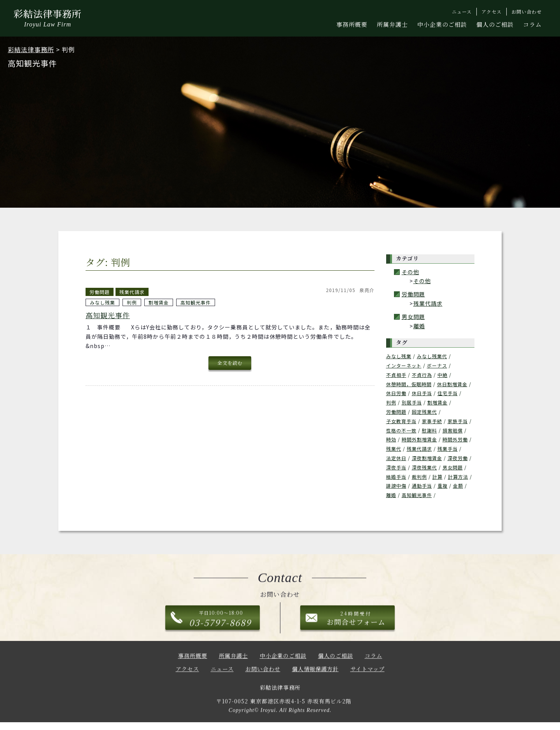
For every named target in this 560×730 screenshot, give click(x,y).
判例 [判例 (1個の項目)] (391, 402)
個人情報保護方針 (315, 673)
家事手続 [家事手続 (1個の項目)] (432, 421)
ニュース (222, 673)
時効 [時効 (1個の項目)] (391, 439)
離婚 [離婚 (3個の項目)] (391, 495)
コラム (532, 24)
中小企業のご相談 (442, 24)
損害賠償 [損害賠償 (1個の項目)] (453, 430)
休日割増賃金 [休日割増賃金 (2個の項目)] (452, 384)
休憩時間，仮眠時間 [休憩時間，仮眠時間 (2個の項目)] (409, 384)
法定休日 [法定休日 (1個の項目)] (396, 458)
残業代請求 (132, 292)
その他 (410, 272)
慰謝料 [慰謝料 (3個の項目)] (430, 430)
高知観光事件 (196, 302)
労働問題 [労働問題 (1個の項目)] (396, 412)
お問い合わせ (263, 673)
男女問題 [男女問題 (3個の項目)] (453, 467)
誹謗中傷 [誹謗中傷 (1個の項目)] (396, 486)
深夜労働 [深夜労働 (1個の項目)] (458, 458)
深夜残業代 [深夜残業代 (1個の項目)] (424, 467)
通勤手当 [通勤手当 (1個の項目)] (422, 486)
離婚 (419, 326)
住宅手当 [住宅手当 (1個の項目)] (448, 393)
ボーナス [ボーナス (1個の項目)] (437, 365)
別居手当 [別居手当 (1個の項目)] (412, 402)
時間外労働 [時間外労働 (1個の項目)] (455, 439)
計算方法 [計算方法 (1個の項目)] (458, 477)
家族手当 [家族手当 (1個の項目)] (458, 421)
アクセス (187, 673)
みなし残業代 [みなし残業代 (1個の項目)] (432, 356)
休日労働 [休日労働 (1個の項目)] (396, 393)
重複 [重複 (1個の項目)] (443, 486)
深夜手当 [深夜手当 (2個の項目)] (396, 467)
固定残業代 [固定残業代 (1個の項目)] (424, 412)
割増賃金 (159, 302)
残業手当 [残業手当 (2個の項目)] (448, 449)
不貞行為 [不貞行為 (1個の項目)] (422, 375)
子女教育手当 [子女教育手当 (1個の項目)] (401, 421)
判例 (132, 302)
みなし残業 (102, 302)
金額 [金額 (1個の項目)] (458, 486)
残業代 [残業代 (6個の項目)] (394, 449)
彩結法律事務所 (48, 19)
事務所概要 (352, 24)
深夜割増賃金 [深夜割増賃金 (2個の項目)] (427, 458)
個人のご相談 (495, 24)
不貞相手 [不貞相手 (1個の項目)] (396, 375)
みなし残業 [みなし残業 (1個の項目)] (399, 356)
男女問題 (413, 317)
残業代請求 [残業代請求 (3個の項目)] (419, 449)
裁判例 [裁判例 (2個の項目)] (419, 477)
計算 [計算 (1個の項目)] (437, 477)
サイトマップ (367, 673)
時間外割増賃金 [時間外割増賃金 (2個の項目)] (419, 439)
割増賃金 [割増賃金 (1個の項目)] (437, 402)
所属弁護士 (392, 24)
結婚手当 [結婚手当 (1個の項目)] (396, 477)
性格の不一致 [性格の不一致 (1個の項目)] (401, 430)
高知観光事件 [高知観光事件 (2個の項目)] (417, 495)
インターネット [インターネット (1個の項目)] (404, 365)
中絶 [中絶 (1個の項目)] (443, 375)
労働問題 (100, 292)
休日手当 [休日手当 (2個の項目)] (422, 393)
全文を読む (230, 363)
